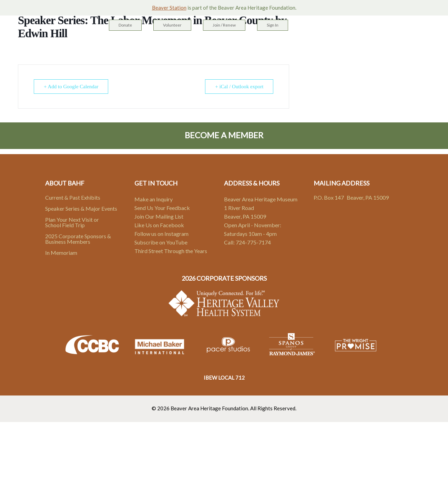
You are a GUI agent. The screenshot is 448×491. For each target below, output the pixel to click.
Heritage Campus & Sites (171, 45)
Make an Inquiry (154, 199)
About (283, 45)
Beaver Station (169, 8)
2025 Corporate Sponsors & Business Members (78, 239)
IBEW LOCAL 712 (224, 378)
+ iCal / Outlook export (239, 87)
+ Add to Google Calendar (71, 87)
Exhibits (226, 45)
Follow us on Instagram (161, 234)
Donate (125, 25)
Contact (314, 45)
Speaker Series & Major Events (81, 208)
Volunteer (172, 25)
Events (256, 45)
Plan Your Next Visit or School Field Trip (72, 222)
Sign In (273, 25)
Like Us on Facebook (159, 225)
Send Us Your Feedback (162, 208)
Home (119, 45)
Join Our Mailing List (159, 216)
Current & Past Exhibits (73, 197)
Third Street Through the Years (171, 251)
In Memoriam (61, 253)
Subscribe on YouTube (161, 242)
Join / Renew (224, 25)
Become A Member (224, 135)
